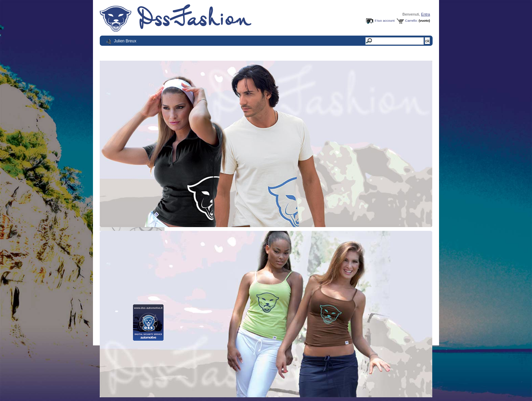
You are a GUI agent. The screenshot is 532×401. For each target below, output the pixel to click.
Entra (425, 14)
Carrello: (411, 21)
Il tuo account (385, 21)
